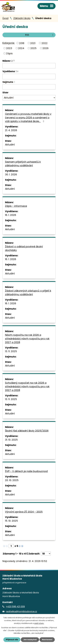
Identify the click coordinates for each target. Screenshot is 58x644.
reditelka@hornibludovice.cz (21, 611)
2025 (33, 48)
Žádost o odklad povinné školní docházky (24, 248)
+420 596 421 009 (15, 607)
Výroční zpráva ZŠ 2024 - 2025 (24, 512)
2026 (45, 48)
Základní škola (22, 18)
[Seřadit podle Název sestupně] (14, 61)
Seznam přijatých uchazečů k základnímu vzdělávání (23, 164)
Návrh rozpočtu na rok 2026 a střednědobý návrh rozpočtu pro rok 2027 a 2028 (27, 339)
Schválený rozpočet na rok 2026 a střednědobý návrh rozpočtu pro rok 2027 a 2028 (27, 386)
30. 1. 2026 (11, 174)
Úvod (5, 18)
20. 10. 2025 (12, 480)
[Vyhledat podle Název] (29, 66)
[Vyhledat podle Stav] (29, 98)
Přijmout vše (12, 640)
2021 (33, 43)
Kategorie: (9, 43)
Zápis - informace (16, 206)
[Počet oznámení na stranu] (46, 554)
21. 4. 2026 (11, 130)
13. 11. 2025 (11, 351)
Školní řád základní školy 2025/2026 (27, 431)
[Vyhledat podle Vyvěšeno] (29, 77)
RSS (40, 35)
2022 (45, 43)
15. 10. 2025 (11, 521)
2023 (9, 48)
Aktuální (10, 145)
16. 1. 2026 (11, 215)
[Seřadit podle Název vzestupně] (14, 60)
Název (8, 61)
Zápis (9, 53)
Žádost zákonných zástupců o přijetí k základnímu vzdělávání (28, 293)
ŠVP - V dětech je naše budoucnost (26, 471)
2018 (22, 43)
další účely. (39, 623)
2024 (21, 48)
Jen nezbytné (30, 640)
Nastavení (47, 640)
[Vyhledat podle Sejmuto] (29, 87)
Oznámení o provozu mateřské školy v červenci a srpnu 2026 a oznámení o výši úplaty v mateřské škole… (28, 118)
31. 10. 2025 (11, 440)
